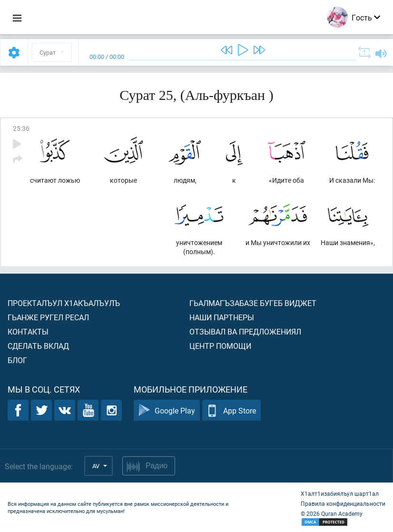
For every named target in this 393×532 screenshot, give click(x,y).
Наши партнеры (222, 317)
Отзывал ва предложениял (245, 331)
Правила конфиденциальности (343, 503)
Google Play (167, 410)
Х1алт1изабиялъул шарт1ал (340, 493)
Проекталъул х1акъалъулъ (64, 303)
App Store (231, 410)
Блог (17, 360)
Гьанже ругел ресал (48, 317)
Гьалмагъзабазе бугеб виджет (253, 303)
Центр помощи (220, 346)
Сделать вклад (38, 346)
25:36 (21, 128)
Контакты (28, 331)
